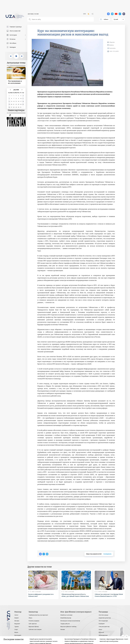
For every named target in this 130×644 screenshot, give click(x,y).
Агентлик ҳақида (103, 615)
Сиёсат (16, 615)
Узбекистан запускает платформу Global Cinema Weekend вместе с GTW (109, 595)
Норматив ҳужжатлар (105, 618)
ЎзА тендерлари (103, 621)
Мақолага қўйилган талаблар (68, 627)
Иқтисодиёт (18, 635)
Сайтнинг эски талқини (35, 629)
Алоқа (100, 629)
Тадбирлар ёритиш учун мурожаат (38, 615)
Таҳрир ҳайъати (65, 624)
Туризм (17, 627)
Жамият (17, 618)
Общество (112, 42)
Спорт (16, 629)
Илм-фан (17, 621)
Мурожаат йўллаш (34, 627)
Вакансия (101, 632)
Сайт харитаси (33, 624)
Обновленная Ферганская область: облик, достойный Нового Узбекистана (75, 595)
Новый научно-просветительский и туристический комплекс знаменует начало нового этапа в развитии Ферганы (44, 640)
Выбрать (114, 45)
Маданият (17, 624)
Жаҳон (16, 632)
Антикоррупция (103, 635)
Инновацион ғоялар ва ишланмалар (70, 621)
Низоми (63, 629)
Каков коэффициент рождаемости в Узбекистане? (41, 595)
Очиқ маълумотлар (104, 627)
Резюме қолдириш (34, 621)
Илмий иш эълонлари (66, 615)
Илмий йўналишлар (66, 618)
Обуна (30, 618)
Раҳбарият (102, 624)
